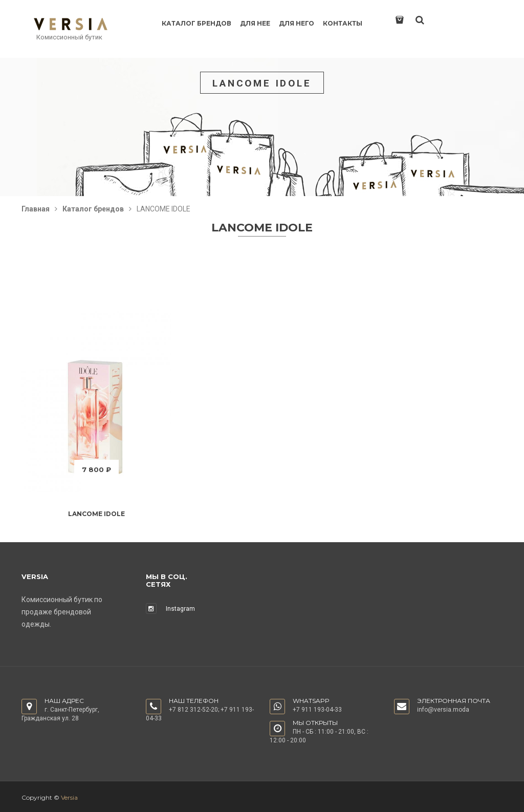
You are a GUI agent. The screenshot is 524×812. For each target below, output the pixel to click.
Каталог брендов (196, 23)
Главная (36, 209)
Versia (69, 797)
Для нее (255, 23)
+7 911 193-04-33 (317, 710)
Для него (297, 23)
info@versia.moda (443, 710)
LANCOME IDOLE (96, 514)
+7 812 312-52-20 (193, 710)
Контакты (343, 23)
